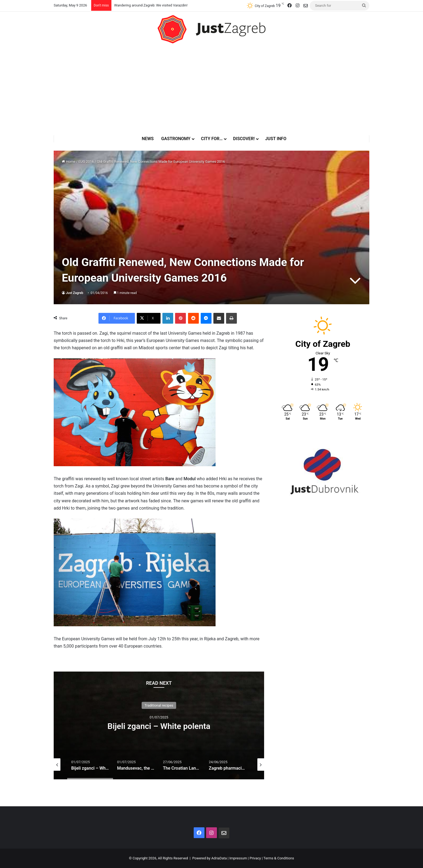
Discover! (245, 139)
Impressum (238, 858)
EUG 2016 (86, 162)
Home (69, 162)
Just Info (277, 139)
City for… (213, 139)
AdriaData (219, 858)
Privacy (255, 858)
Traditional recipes (159, 705)
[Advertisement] (211, 89)
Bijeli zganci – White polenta (159, 726)
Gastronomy (178, 139)
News (149, 139)
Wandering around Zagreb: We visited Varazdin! (151, 5)
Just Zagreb (75, 293)
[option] (159, 725)
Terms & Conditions (279, 858)
